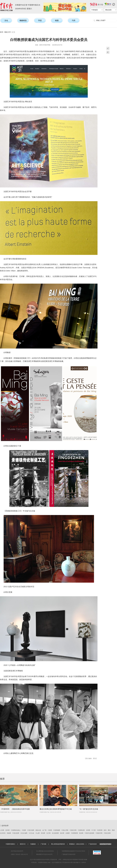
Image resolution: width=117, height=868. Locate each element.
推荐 (2, 779)
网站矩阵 (108, 10)
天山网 (38, 833)
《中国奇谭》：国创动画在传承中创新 (15, 809)
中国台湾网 (65, 830)
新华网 (8, 830)
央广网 (44, 830)
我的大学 (8, 32)
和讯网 (43, 833)
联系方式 (23, 844)
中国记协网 (107, 833)
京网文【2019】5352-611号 (19, 854)
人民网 (2, 830)
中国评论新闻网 (89, 833)
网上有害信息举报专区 (58, 844)
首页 (2, 32)
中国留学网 (99, 833)
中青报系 (95, 10)
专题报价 (33, 844)
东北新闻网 (55, 833)
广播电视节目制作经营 (69, 854)
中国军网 (100, 830)
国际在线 (38, 830)
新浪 (105, 830)
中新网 (50, 830)
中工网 (94, 830)
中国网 (24, 830)
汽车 (74, 20)
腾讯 (109, 830)
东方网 (48, 833)
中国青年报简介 (10, 844)
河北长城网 (24, 833)
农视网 (68, 833)
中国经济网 (73, 830)
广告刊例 (43, 844)
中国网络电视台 (16, 830)
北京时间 (3, 833)
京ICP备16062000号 (17, 851)
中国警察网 (74, 833)
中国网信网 (81, 830)
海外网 (62, 833)
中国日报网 (31, 830)
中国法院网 (16, 833)
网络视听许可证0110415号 (44, 854)
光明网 (88, 830)
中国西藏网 (57, 830)
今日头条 (31, 833)
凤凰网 (9, 833)
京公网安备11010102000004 (45, 851)
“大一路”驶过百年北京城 (89, 809)
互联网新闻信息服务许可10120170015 (73, 851)
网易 (113, 830)
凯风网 (81, 833)
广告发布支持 (100, 844)
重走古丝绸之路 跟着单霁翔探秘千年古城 (56, 809)
